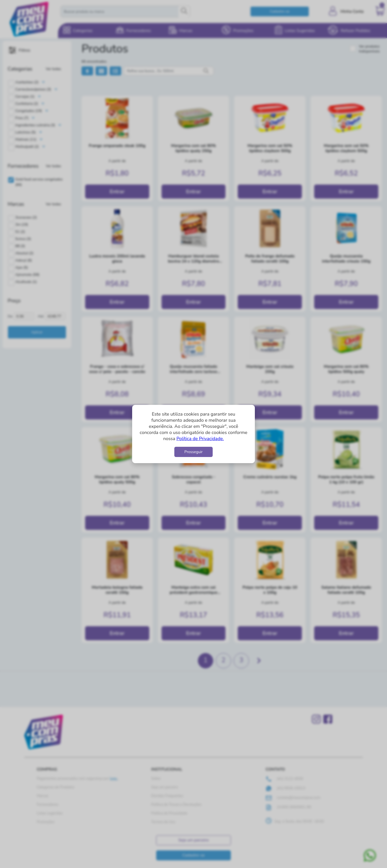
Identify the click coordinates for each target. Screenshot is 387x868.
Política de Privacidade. (200, 439)
